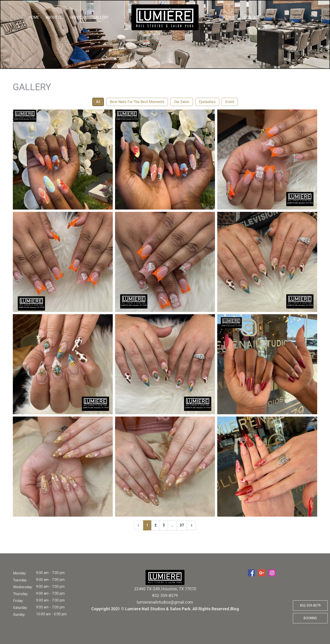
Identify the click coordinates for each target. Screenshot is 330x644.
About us (54, 17)
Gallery (101, 17)
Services (78, 17)
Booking (229, 17)
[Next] (191, 525)
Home (34, 17)
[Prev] (139, 525)
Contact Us (255, 17)
